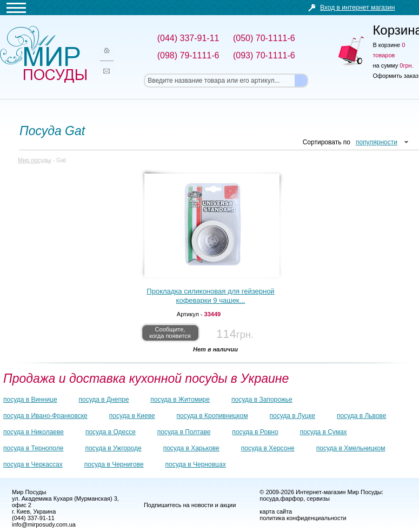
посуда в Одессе (111, 432)
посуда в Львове (361, 416)
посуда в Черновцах (196, 464)
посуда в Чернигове (114, 464)
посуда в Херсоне (268, 448)
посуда (269, 498)
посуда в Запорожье (262, 400)
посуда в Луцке (292, 416)
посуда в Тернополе (33, 448)
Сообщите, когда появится (170, 332)
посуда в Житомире (180, 400)
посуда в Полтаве (184, 432)
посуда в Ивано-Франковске (45, 416)
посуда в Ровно (255, 432)
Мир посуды (43, 54)
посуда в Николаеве (34, 432)
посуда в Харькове (191, 448)
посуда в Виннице (30, 400)
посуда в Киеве (132, 416)
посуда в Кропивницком (212, 416)
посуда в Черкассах (33, 464)
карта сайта (276, 511)
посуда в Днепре (104, 400)
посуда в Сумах (324, 432)
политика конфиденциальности (303, 518)
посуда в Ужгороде (113, 448)
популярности (377, 142)
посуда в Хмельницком (351, 448)
